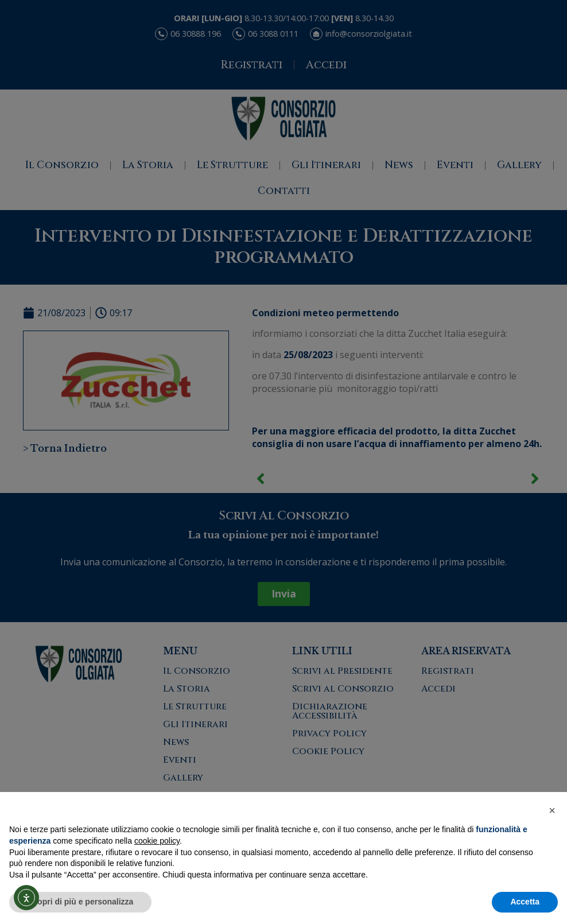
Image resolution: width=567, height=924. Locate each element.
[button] (552, 810)
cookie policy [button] (157, 841)
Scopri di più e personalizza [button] (80, 902)
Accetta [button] (525, 902)
